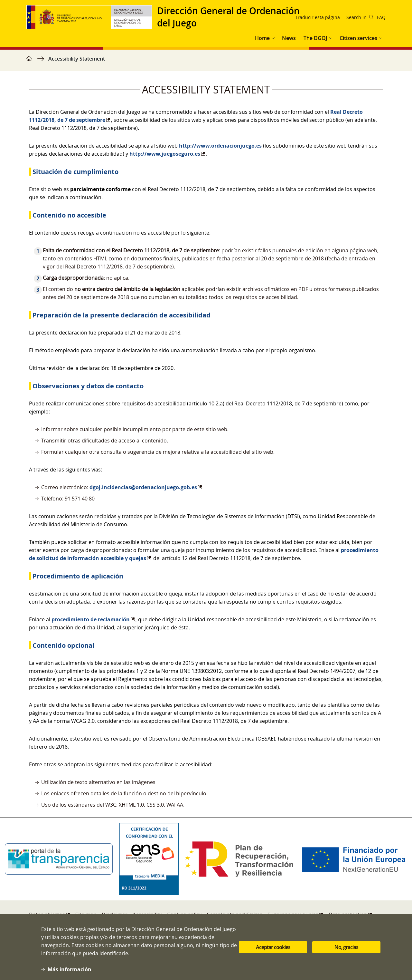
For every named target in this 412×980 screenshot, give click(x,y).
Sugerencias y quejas (293, 915)
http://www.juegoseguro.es (165, 154)
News (289, 38)
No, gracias (346, 953)
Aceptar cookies (273, 953)
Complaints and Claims (234, 915)
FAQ (381, 17)
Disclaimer (115, 915)
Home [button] (262, 38)
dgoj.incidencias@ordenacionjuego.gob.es (143, 487)
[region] (206, 62)
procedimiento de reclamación (91, 619)
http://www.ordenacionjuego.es (220, 146)
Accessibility (147, 915)
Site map (86, 915)
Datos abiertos (47, 915)
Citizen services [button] (358, 38)
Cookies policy (184, 915)
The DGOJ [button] (315, 38)
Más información (70, 975)
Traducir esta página (318, 17)
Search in (360, 17)
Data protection (348, 915)
